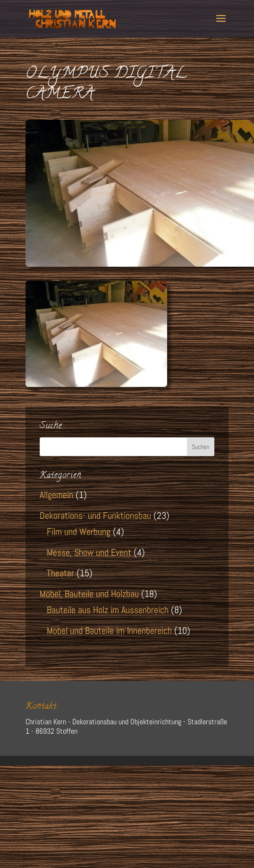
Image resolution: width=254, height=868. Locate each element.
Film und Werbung (79, 532)
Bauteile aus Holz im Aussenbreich (108, 610)
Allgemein (56, 495)
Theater (60, 573)
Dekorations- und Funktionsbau (95, 516)
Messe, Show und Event (89, 552)
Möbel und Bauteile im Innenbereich (109, 631)
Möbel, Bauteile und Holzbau (89, 594)
